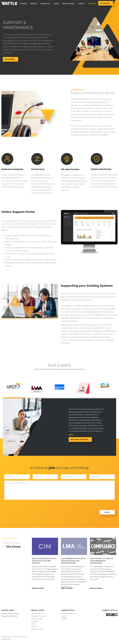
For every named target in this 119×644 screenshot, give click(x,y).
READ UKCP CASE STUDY (79, 439)
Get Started (105, 3)
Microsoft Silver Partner (9, 616)
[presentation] (19, 505)
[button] (24, 4)
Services (34, 4)
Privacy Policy (6, 639)
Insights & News (69, 4)
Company (24, 4)
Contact (81, 4)
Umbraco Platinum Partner (10, 614)
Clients (56, 4)
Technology (45, 4)
